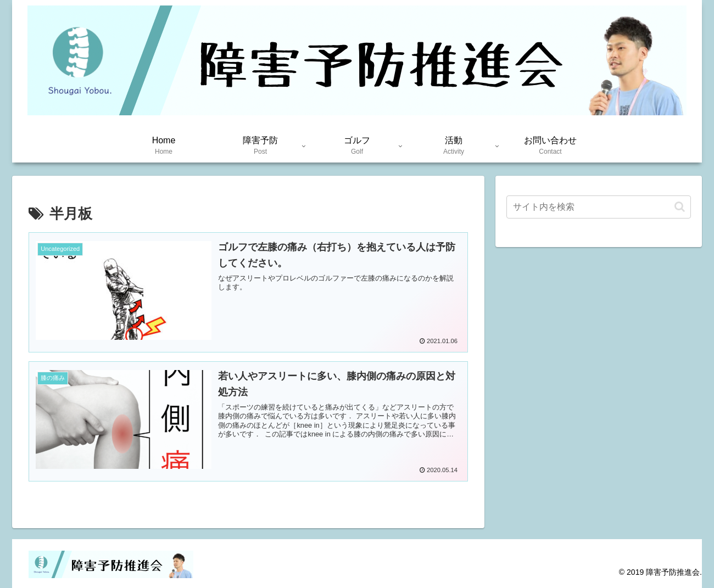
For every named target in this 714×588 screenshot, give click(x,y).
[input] (599, 207)
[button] (680, 207)
